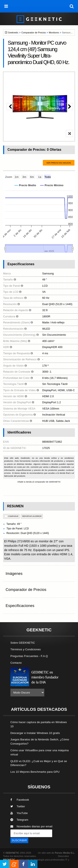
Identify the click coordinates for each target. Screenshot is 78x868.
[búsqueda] (72, 6)
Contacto (16, 663)
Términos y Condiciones (26, 649)
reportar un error (32, 516)
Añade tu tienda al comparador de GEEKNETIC (39, 482)
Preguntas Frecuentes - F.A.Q (29, 656)
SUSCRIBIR (19, 840)
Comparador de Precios (34, 33)
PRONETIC (9, 860)
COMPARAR (12, 516)
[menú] (6, 6)
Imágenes (14, 574)
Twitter (18, 806)
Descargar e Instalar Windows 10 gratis (35, 733)
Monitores (54, 33)
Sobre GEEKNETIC (23, 643)
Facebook (20, 800)
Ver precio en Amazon (59, 163)
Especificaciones (20, 606)
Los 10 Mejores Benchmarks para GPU (35, 772)
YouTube (19, 813)
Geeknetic (13, 33)
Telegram (19, 820)
